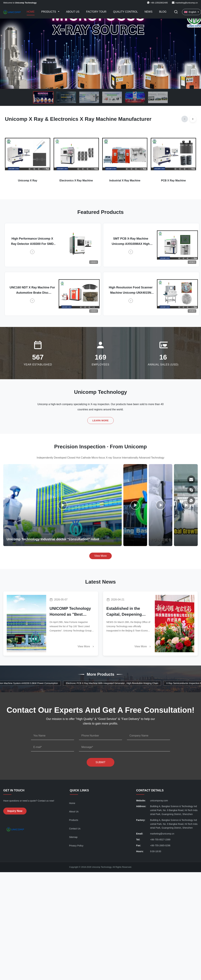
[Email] (191, 480)
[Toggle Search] (176, 12)
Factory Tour (96, 12)
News (148, 12)
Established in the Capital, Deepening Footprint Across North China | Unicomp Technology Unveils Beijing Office (128, 612)
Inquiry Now (15, 811)
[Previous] (185, 119)
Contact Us (75, 829)
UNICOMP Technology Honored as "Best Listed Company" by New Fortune (70, 612)
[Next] (193, 119)
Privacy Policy (76, 846)
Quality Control (126, 12)
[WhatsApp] (191, 500)
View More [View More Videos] (100, 556)
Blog (163, 12)
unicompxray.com (159, 801)
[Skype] (191, 490)
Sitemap (73, 837)
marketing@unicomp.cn (187, 3)
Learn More (100, 421)
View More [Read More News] (86, 647)
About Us (73, 12)
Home (31, 12)
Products (49, 12)
